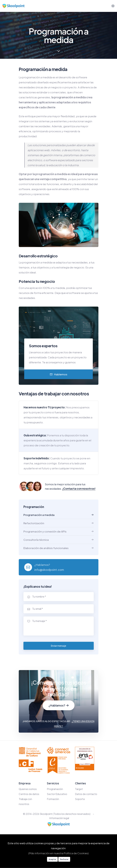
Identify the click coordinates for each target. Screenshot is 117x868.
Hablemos (59, 374)
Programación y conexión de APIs (45, 531)
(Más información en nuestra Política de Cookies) (59, 853)
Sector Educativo (57, 794)
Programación (55, 789)
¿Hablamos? (59, 705)
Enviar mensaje (59, 646)
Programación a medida (39, 515)
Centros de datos (29, 794)
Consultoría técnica (36, 540)
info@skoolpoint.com (49, 570)
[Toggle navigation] (113, 6)
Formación (53, 799)
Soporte (80, 799)
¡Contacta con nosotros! (79, 489)
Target (79, 789)
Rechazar (64, 859)
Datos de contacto (86, 794)
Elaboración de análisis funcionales (46, 548)
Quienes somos (28, 789)
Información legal (59, 818)
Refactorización (34, 523)
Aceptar (52, 859)
